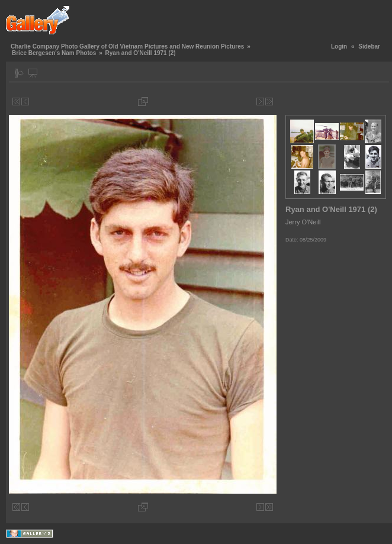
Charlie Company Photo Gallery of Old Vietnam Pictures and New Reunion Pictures (127, 46)
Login (339, 46)
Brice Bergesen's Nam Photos (54, 53)
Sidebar (369, 46)
